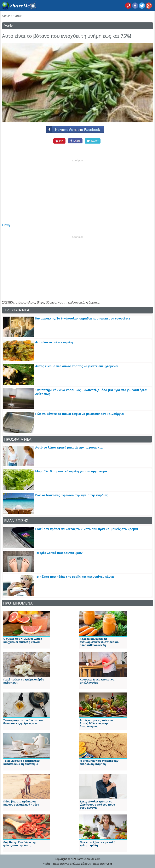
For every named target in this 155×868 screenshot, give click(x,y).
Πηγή (6, 225)
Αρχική (6, 16)
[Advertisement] (77, 188)
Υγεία (16, 16)
